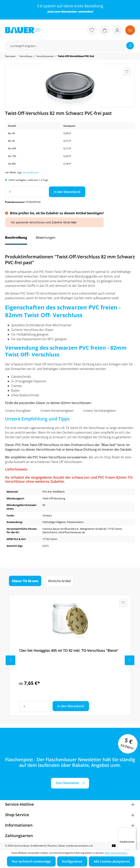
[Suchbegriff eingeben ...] (70, 46)
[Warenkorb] (105, 30)
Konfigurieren (72, 861)
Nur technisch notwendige (31, 861)
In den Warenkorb (67, 192)
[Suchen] (130, 46)
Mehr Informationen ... (117, 853)
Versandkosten (31, 172)
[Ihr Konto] (117, 30)
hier (74, 222)
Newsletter (69, 12)
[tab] (16, 239)
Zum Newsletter (68, 783)
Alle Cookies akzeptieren (112, 861)
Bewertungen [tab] (46, 238)
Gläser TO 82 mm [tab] (25, 581)
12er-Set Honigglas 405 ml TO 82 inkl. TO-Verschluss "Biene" (69, 650)
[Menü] (130, 30)
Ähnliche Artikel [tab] (59, 581)
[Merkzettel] (92, 30)
